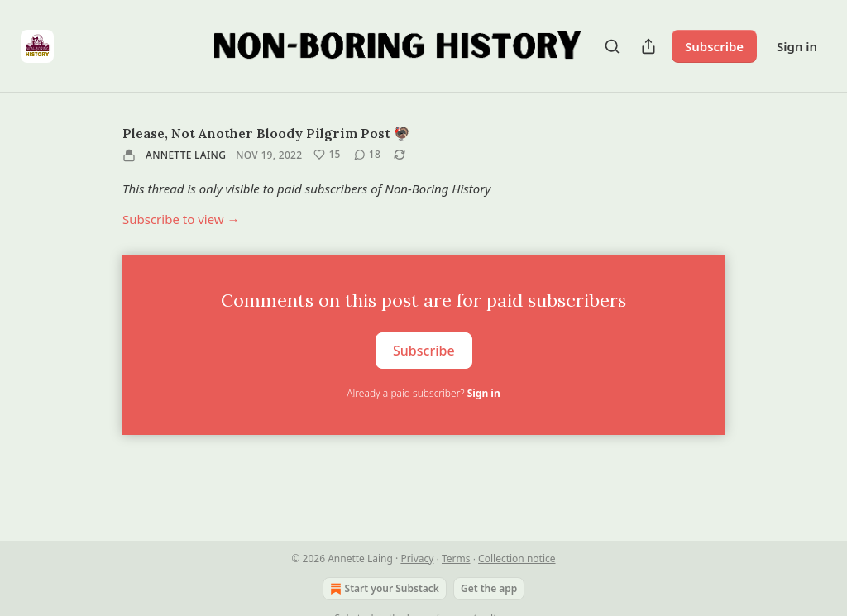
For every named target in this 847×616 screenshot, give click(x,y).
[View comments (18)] (367, 155)
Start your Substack (383, 589)
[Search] (612, 46)
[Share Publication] (648, 46)
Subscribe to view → (181, 219)
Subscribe (714, 46)
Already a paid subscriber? (423, 393)
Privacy (417, 559)
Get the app (489, 588)
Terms (456, 559)
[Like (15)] (327, 155)
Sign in (797, 46)
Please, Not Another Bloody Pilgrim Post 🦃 (266, 133)
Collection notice (517, 559)
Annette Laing (186, 155)
